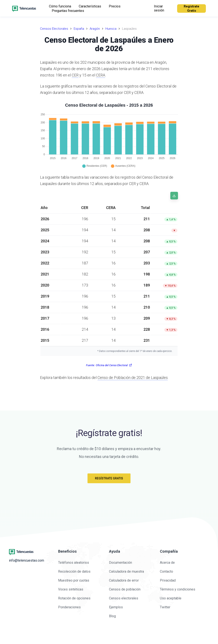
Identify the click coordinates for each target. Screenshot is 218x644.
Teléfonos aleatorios (74, 563)
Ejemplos (116, 607)
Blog (112, 616)
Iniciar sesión (159, 8)
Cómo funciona (60, 6)
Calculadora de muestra (126, 571)
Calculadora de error (124, 580)
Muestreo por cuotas (74, 580)
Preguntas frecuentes (68, 11)
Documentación (120, 563)
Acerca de (167, 563)
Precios (115, 6)
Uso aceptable (171, 598)
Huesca (111, 29)
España (79, 29)
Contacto (166, 571)
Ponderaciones (69, 607)
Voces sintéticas (71, 589)
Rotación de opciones (74, 598)
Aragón (95, 29)
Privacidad (168, 580)
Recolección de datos (74, 571)
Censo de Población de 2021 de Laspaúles (133, 378)
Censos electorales (124, 598)
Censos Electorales (54, 29)
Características (90, 6)
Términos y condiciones (178, 589)
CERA (101, 75)
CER (75, 75)
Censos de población (125, 589)
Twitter (165, 607)
